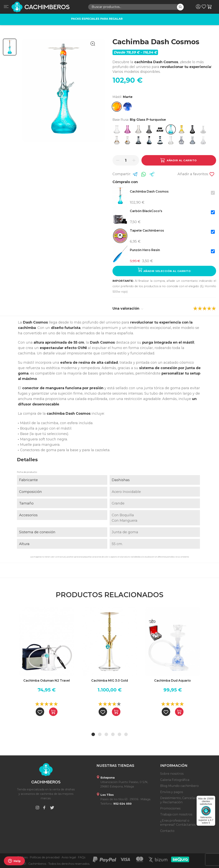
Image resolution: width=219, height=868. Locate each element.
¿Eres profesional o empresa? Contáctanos (178, 823)
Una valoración (128, 308)
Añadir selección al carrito (164, 270)
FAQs (82, 857)
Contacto (167, 831)
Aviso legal (69, 857)
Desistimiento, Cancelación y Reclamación (181, 800)
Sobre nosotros (172, 774)
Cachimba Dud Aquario (172, 681)
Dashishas (121, 480)
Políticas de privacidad (45, 857)
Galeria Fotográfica (175, 780)
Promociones (170, 808)
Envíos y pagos (172, 792)
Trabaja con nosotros (176, 814)
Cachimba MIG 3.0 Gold (110, 681)
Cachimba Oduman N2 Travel (47, 681)
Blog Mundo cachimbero (179, 786)
